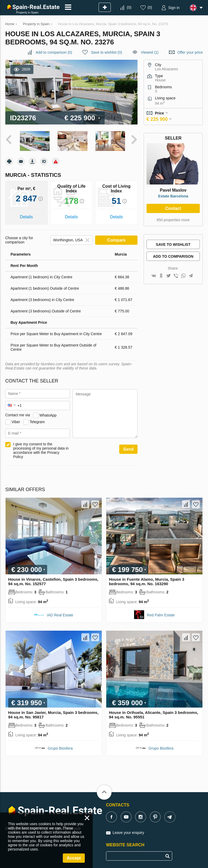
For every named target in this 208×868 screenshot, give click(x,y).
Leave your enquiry (128, 832)
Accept (74, 858)
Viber (16, 421)
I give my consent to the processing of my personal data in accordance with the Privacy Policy (41, 450)
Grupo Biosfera (60, 748)
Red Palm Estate (161, 615)
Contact (173, 208)
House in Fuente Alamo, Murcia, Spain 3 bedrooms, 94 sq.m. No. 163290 (147, 581)
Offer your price (190, 52)
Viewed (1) (150, 52)
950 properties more (173, 220)
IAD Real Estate (60, 615)
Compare (116, 240)
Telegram (37, 421)
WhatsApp (48, 415)
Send (128, 449)
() (129, 7)
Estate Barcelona (173, 196)
